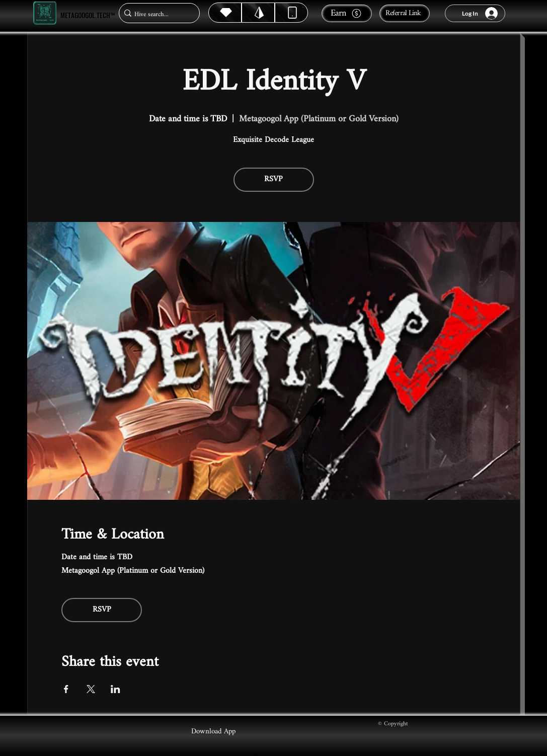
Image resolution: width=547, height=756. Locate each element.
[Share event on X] (91, 689)
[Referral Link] (405, 13)
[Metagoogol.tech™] (45, 13)
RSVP (273, 179)
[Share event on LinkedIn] (115, 689)
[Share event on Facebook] (66, 689)
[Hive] (225, 13)
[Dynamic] (291, 13)
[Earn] (347, 13)
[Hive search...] (156, 14)
